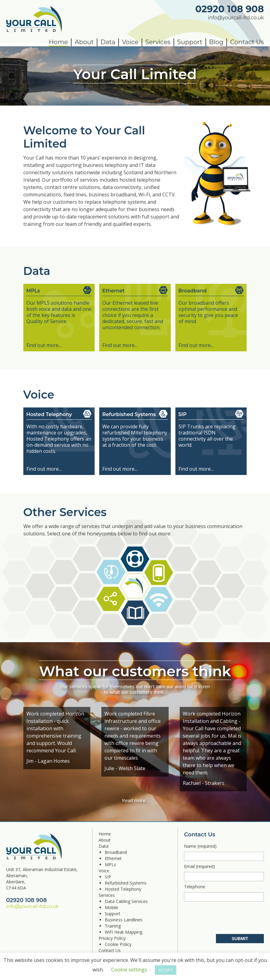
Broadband (116, 852)
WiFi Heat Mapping (123, 932)
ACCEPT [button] (166, 970)
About (84, 42)
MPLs (110, 864)
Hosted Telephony (123, 889)
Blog (216, 42)
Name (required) (224, 852)
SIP (108, 877)
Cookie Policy (118, 944)
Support (190, 42)
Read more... (135, 800)
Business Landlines (124, 920)
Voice (130, 42)
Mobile (112, 907)
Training (113, 926)
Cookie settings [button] (129, 970)
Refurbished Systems (126, 883)
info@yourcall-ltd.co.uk (236, 18)
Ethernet (113, 858)
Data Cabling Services (126, 901)
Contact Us (247, 42)
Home (58, 42)
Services (158, 42)
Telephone (224, 893)
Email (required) (224, 872)
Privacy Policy (112, 938)
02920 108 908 (230, 9)
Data (108, 42)
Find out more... (44, 345)
